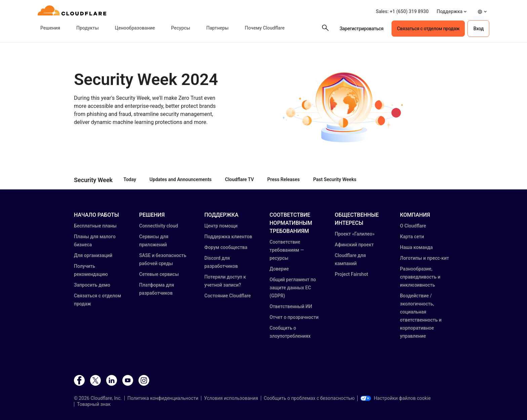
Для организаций (93, 255)
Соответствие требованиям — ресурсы (287, 250)
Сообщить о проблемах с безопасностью (309, 398)
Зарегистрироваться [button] (361, 29)
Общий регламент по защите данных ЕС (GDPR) (293, 288)
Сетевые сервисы (159, 274)
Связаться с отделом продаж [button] (428, 29)
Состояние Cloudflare (228, 296)
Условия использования (231, 398)
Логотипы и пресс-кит (424, 258)
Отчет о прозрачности (294, 317)
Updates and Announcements (181, 179)
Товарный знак (94, 404)
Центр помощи (221, 226)
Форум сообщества (226, 247)
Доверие (279, 269)
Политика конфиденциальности (163, 398)
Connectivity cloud (159, 226)
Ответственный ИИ (291, 306)
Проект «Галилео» (355, 234)
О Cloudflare (413, 226)
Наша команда (416, 247)
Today (130, 179)
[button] (452, 12)
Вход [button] (478, 29)
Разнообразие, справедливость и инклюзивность (420, 277)
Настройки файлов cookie (395, 398)
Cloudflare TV (240, 179)
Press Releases (283, 179)
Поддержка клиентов (228, 237)
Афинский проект (354, 245)
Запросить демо (92, 285)
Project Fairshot (351, 274)
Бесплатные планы (95, 226)
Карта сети (412, 237)
